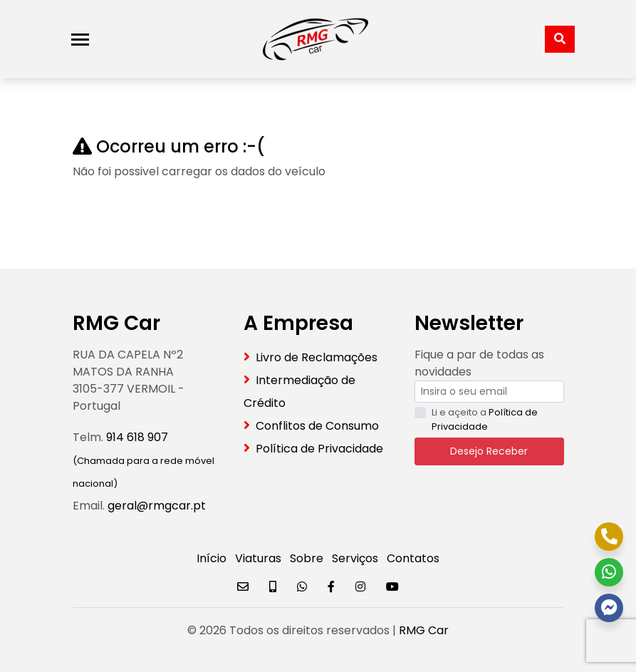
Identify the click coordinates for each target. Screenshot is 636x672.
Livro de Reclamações (317, 357)
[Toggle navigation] (80, 40)
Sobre (307, 558)
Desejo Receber (489, 451)
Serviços (355, 558)
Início (212, 558)
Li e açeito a (485, 419)
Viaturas (258, 558)
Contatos (413, 558)
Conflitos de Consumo (317, 426)
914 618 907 (137, 437)
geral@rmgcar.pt (157, 506)
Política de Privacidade (319, 449)
